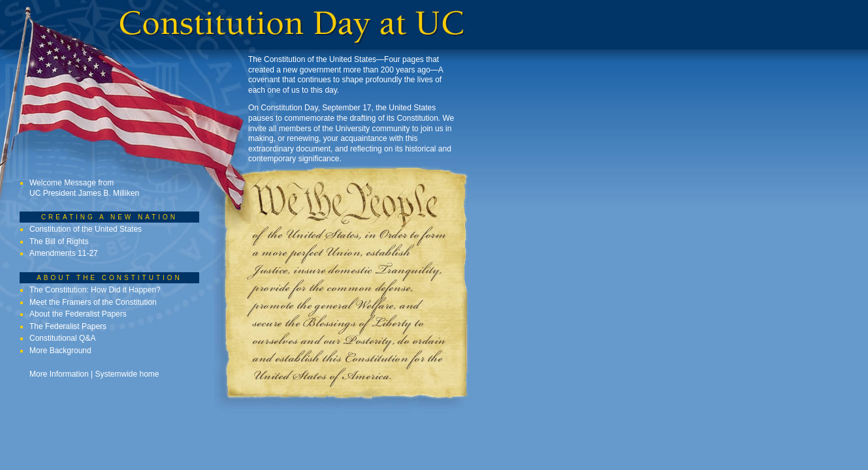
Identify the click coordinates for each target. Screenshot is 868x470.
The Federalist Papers (68, 326)
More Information (59, 374)
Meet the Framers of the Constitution (93, 302)
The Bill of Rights (59, 242)
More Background (60, 351)
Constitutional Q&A (62, 338)
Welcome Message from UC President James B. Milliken (84, 188)
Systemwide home (127, 374)
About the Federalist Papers (78, 314)
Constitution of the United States (86, 229)
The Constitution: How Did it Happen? (95, 290)
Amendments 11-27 (64, 253)
